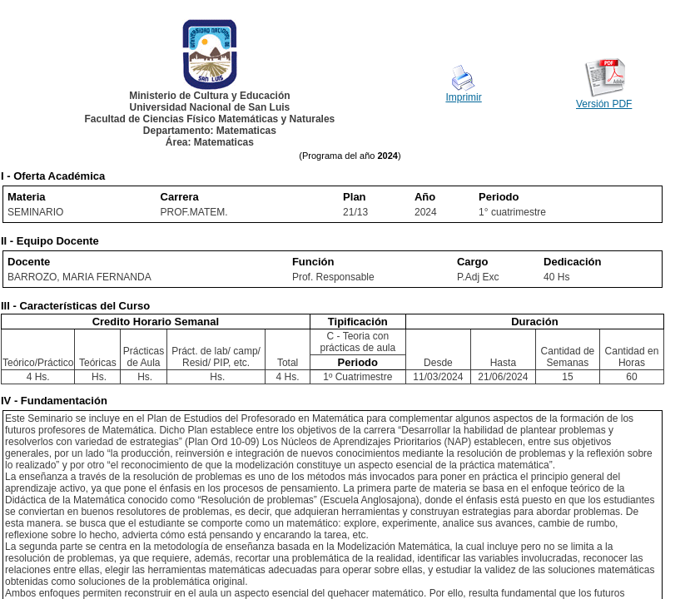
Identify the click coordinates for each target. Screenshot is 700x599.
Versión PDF (604, 104)
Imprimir (463, 97)
